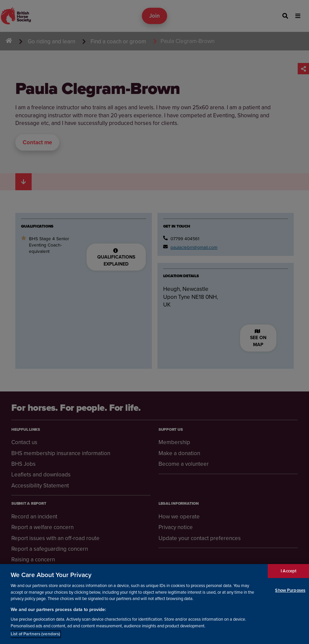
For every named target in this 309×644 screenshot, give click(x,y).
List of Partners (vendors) (35, 635)
